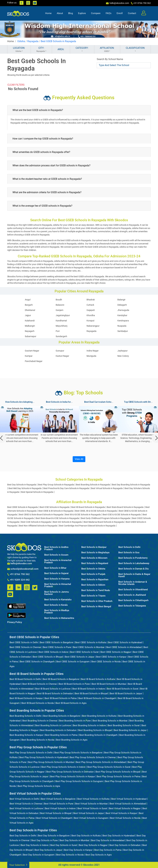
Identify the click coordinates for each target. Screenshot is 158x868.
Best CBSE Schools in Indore (53, 652)
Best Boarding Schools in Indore (89, 725)
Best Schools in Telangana (132, 606)
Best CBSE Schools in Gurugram (73, 662)
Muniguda (91, 356)
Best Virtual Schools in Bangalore (58, 799)
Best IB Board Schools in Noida (38, 703)
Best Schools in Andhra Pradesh (56, 548)
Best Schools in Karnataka (58, 600)
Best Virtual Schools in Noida (125, 818)
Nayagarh (30, 331)
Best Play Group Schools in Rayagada (56, 485)
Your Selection (18, 865)
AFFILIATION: (107, 50)
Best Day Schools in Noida (70, 855)
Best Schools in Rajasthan (95, 580)
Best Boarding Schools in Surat (124, 725)
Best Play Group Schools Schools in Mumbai (51, 762)
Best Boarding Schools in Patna (61, 735)
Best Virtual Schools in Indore (60, 808)
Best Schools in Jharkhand (132, 595)
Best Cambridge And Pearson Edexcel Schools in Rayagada (87, 526)
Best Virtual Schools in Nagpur (125, 808)
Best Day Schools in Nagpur (93, 845)
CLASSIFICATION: (135, 50)
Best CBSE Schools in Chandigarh (37, 662)
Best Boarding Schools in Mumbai (110, 721)
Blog (71, 13)
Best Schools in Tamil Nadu (96, 590)
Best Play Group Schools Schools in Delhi (31, 753)
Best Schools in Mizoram (94, 558)
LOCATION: (19, 50)
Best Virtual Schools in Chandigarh (54, 818)
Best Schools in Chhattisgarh (133, 600)
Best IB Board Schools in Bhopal (91, 694)
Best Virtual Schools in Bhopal (56, 813)
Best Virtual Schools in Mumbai (91, 804)
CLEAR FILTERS (16, 85)
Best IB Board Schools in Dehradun (55, 694)
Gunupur (60, 351)
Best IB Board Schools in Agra (71, 703)
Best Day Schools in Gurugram (39, 855)
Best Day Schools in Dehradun (125, 845)
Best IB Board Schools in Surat (123, 689)
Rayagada (33, 41)
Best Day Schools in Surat (64, 845)
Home (48, 13)
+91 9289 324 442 (18, 580)
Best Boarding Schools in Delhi (25, 716)
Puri (58, 331)
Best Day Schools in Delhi (23, 836)
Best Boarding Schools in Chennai (40, 721)
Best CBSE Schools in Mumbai (89, 647)
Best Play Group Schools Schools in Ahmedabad (101, 762)
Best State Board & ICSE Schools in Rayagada (57, 518)
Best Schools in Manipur (94, 547)
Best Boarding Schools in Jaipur (130, 730)
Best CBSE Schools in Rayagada (23, 507)
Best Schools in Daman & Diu (133, 569)
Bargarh (29, 305)
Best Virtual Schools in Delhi (24, 799)
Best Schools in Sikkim (93, 585)
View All (79, 459)
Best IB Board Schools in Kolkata (98, 679)
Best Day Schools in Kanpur (78, 850)
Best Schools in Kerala (56, 605)
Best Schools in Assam (56, 555)
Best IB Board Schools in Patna (61, 698)
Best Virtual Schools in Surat (92, 808)
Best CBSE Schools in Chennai (25, 647)
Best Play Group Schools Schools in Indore (63, 767)
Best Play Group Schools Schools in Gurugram (79, 781)
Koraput (90, 321)
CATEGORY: (82, 50)
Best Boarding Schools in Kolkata (99, 716)
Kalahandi (30, 321)
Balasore (60, 305)
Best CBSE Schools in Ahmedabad (124, 647)
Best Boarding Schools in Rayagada (93, 485)
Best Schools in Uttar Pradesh (97, 601)
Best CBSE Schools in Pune (57, 647)
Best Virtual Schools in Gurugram (91, 818)
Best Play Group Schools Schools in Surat (109, 767)
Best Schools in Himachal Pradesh (58, 585)
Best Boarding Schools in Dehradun (58, 730)
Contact (132, 13)
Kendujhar (122, 315)
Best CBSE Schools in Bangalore (57, 642)
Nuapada (122, 326)
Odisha (21, 41)
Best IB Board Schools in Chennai (40, 684)
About (60, 13)
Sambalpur (123, 331)
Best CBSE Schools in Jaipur (80, 657)
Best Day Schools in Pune (45, 840)
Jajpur (28, 315)
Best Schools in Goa (129, 553)
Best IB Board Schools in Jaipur (126, 694)
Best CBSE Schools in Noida (106, 662)
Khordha (91, 315)
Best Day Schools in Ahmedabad (108, 840)
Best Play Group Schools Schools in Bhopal (118, 772)
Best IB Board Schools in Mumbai (109, 684)
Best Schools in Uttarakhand (133, 590)
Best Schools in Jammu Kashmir (57, 593)
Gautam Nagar (32, 351)
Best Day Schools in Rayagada (22, 485)
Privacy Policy (15, 622)
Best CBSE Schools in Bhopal (48, 657)
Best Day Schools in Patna (108, 850)
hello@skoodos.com (119, 3)
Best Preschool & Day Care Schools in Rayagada (66, 488)
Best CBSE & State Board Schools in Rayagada (41, 515)
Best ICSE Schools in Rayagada (55, 507)
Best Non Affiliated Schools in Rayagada (38, 526)
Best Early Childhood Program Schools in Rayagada (106, 518)
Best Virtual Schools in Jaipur (89, 813)
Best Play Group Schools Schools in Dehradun (70, 772)
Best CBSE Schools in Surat (84, 652)
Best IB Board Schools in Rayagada (88, 507)
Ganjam (59, 310)
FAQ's (109, 13)
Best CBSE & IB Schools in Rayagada (56, 511)
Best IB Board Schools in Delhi (25, 679)
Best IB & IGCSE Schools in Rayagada (83, 515)
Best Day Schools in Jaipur (48, 850)
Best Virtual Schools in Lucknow (26, 808)
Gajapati (91, 310)
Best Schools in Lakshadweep (134, 563)
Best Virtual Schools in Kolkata (93, 799)
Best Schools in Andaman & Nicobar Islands (133, 583)
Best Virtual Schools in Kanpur (121, 813)
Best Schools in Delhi (129, 547)
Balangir (121, 300)
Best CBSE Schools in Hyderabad (125, 642)
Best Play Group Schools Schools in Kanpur (73, 777)
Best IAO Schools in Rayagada (67, 522)
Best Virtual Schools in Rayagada (107, 488)
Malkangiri (30, 326)
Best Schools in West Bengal (96, 607)
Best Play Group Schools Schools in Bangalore (78, 753)
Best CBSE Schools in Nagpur (116, 652)
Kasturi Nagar (62, 356)
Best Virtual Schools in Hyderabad (129, 799)
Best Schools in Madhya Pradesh (57, 612)
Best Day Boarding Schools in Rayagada (131, 485)
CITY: (41, 50)
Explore (82, 13)
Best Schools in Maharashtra (59, 618)
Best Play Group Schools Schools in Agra (39, 786)
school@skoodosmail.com (23, 569)
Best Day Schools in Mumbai (74, 840)
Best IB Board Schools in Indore (89, 689)
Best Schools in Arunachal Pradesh (58, 561)
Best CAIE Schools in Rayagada (36, 522)
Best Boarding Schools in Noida (38, 740)
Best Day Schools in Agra (99, 855)
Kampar (29, 356)
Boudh (59, 300)
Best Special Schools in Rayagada (37, 492)
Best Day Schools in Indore (35, 845)
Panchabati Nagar (34, 361)
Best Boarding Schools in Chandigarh (98, 735)
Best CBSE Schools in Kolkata (91, 642)
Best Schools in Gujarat (56, 573)
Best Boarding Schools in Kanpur (26, 735)
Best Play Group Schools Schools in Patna (118, 777)
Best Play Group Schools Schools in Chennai (93, 757)
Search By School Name (110, 59)
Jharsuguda (123, 310)
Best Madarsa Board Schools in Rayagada (104, 522)
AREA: (61, 49)
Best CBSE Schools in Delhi (24, 642)
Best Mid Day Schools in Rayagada (25, 488)
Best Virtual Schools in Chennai (26, 804)
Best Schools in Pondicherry (133, 558)
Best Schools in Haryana (57, 579)
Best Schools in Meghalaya (95, 553)
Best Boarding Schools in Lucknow (53, 725)
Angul (28, 300)
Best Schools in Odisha (93, 569)
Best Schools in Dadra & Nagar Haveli (134, 575)
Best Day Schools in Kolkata (86, 836)
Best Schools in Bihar (55, 568)
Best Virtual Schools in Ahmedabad (128, 804)
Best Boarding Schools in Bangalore (62, 716)
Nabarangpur (93, 326)
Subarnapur (31, 336)
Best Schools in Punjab (93, 574)
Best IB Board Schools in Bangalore (61, 679)
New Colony (123, 356)
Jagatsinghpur (63, 315)
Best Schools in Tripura (93, 596)
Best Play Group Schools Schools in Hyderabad (44, 757)
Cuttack (90, 305)
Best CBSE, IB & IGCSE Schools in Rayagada (96, 511)
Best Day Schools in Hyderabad (119, 836)
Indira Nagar (93, 351)
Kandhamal (61, 321)
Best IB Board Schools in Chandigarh (97, 698)
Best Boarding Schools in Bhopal (95, 730)
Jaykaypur (123, 351)
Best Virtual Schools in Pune (59, 804)
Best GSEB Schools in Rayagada (58, 41)
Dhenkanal (30, 310)
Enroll (120, 13)
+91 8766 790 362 (18, 574)
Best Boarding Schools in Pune (75, 721)
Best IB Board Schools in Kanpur (26, 698)
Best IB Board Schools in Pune (74, 684)
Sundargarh (61, 336)
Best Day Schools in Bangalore (54, 836)
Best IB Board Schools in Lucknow (53, 689)
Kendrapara (123, 321)
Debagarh (122, 305)
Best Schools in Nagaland (95, 563)
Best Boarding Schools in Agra (72, 740)
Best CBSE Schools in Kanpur (111, 657)
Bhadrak (91, 300)
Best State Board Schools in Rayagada (125, 507)
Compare (96, 13)
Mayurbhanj (61, 326)
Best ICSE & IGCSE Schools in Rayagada (122, 515)
